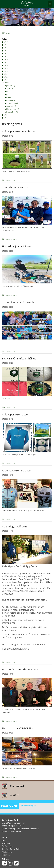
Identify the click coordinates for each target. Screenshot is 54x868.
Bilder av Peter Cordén (12, 832)
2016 (5, 59)
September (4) (12, 103)
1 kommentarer (10, 180)
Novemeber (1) (12, 109)
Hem (4, 840)
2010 (5, 42)
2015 (5, 56)
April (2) (9, 89)
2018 (5, 65)
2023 (5, 80)
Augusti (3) (10, 100)
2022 (5, 77)
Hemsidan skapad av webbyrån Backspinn (20, 829)
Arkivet (6, 33)
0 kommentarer (10, 407)
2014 (5, 53)
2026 (5, 118)
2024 (5, 83)
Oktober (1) (10, 106)
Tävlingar (6, 843)
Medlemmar (7, 852)
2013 (5, 51)
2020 (5, 71)
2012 (5, 48)
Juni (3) (8, 94)
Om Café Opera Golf (11, 849)
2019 (5, 68)
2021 (5, 74)
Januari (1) (10, 86)
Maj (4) (8, 91)
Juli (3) (8, 97)
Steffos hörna (8, 846)
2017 (5, 62)
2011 (5, 45)
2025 (5, 115)
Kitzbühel (6, 855)
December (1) (11, 112)
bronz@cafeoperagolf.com (13, 823)
